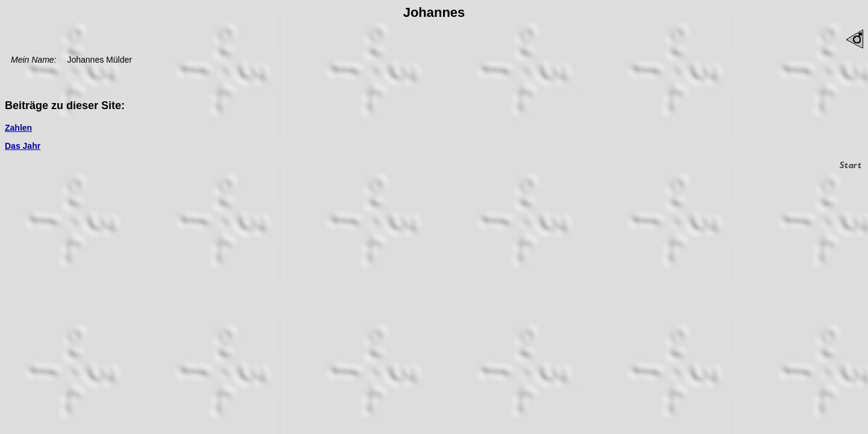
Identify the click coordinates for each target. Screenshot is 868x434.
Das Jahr (23, 146)
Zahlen (18, 128)
